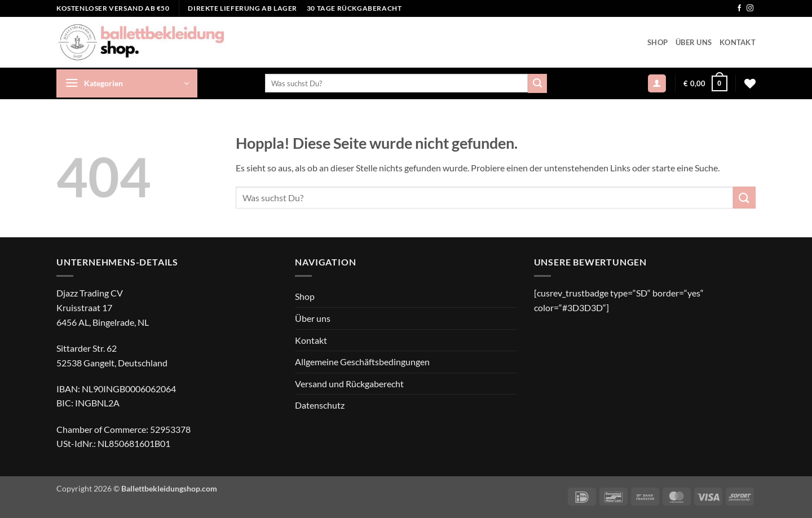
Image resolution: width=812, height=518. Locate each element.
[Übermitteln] (537, 83)
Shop (657, 42)
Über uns (694, 42)
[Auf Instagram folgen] (750, 8)
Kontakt (738, 42)
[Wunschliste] (750, 83)
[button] (127, 83)
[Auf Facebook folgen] (739, 8)
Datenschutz (320, 405)
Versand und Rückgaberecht (349, 384)
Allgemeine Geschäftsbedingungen (362, 362)
